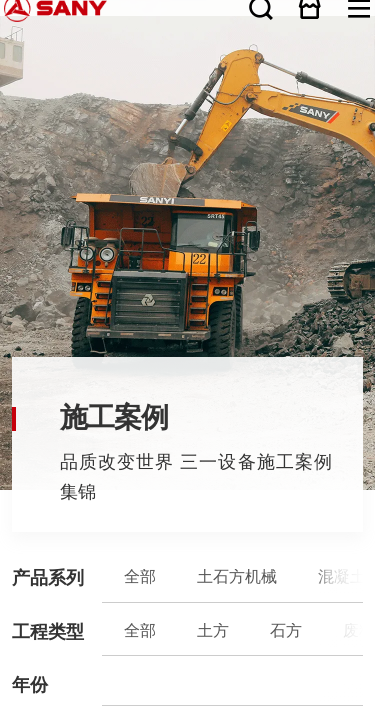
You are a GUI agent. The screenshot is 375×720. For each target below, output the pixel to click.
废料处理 (91, 144)
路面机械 (137, 130)
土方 (52, 144)
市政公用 (269, 144)
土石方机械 (58, 130)
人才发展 (11, 286)
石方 (69, 144)
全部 (34, 130)
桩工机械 (163, 130)
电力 (317, 144)
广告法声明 (79, 357)
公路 (131, 144)
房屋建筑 (243, 144)
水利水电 (295, 144)
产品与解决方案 (17, 253)
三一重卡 (266, 130)
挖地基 (219, 144)
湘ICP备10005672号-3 (210, 352)
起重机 (113, 130)
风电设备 (240, 130)
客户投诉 (188, 317)
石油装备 (344, 130)
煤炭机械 (189, 130)
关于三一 (11, 219)
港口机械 (215, 130)
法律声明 (62, 357)
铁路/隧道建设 (191, 144)
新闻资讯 (11, 236)
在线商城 (356, 8)
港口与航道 (341, 144)
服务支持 (11, 270)
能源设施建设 (157, 144)
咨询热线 (187, 333)
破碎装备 (318, 130)
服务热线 (188, 300)
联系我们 (28, 357)
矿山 (113, 144)
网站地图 (11, 357)
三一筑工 (292, 130)
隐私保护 (45, 357)
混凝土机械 (87, 130)
